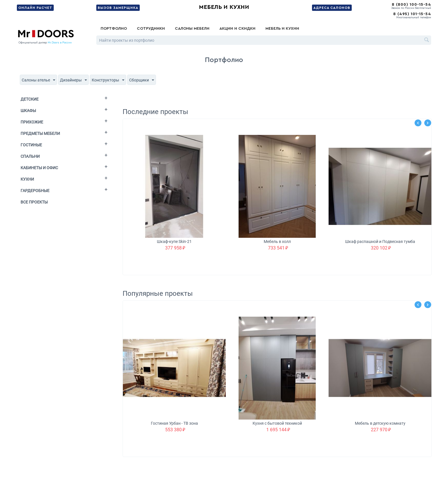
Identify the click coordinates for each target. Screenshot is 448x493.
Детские (30, 99)
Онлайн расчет (35, 8)
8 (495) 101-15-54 (412, 14)
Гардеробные (35, 191)
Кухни (27, 179)
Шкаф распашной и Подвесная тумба (380, 241)
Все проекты (34, 202)
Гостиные (31, 145)
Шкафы (28, 111)
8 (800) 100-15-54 (411, 5)
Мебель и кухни (224, 7)
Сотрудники (151, 29)
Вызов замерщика (118, 8)
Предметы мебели (40, 133)
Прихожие (32, 122)
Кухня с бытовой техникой (277, 423)
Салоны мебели (192, 29)
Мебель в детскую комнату (380, 423)
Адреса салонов (332, 8)
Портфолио (114, 29)
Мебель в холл (277, 241)
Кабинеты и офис (39, 168)
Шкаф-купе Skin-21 (174, 241)
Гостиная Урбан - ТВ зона (174, 423)
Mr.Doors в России (60, 43)
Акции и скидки (237, 29)
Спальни (30, 156)
